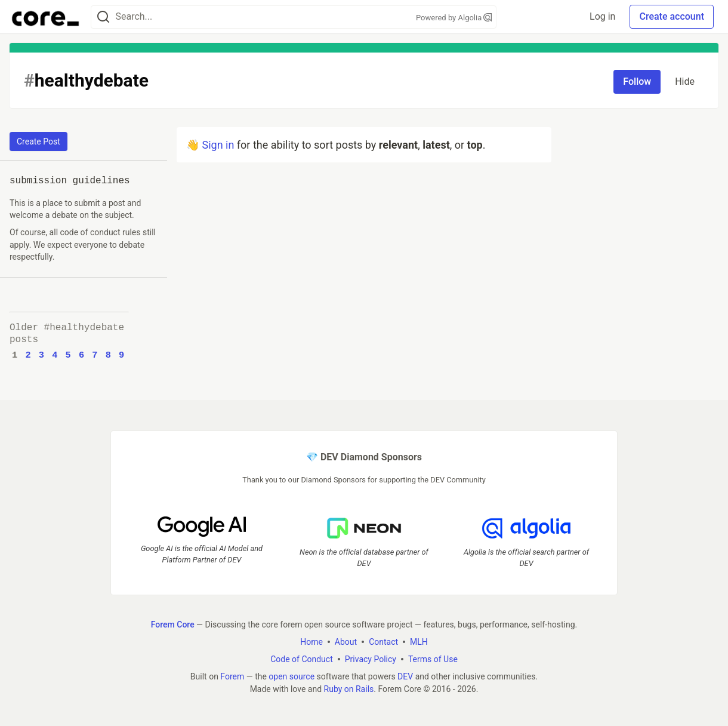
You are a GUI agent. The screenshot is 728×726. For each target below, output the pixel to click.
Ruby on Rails (349, 688)
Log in (602, 16)
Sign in (218, 145)
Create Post (38, 141)
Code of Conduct (302, 659)
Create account (672, 16)
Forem (232, 676)
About (346, 641)
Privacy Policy (371, 659)
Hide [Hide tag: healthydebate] (685, 81)
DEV (405, 676)
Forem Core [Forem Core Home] (173, 624)
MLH (419, 641)
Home (311, 641)
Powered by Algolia (454, 18)
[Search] (103, 17)
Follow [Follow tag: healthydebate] (637, 81)
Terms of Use (433, 659)
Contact (383, 641)
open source (291, 676)
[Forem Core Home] (45, 17)
